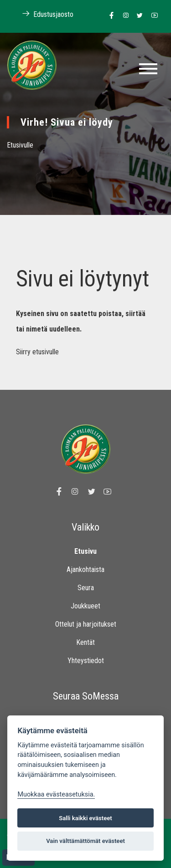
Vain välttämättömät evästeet (85, 841)
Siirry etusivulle (37, 352)
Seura (86, 588)
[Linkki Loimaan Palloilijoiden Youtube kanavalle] (152, 16)
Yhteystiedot (86, 661)
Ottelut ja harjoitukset (86, 624)
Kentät (85, 642)
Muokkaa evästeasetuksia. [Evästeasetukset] (56, 794)
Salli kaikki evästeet (85, 818)
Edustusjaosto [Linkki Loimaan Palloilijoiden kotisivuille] (43, 14)
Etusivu (85, 551)
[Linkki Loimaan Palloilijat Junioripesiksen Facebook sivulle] (109, 16)
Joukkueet (85, 606)
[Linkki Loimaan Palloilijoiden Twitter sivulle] (137, 16)
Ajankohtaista (85, 569)
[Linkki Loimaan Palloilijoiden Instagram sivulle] (123, 16)
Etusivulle (20, 145)
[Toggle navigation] (148, 69)
